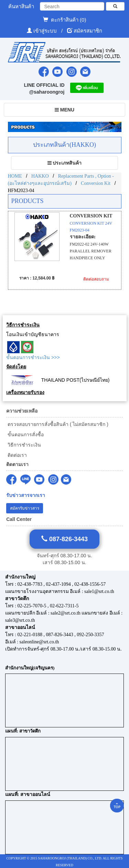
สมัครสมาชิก (88, 31)
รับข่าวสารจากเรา (26, 495)
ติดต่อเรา (17, 455)
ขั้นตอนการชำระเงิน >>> (33, 357)
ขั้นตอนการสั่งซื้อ (25, 435)
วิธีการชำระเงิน (24, 445)
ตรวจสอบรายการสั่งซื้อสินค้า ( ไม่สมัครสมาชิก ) (57, 424)
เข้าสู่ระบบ (46, 31)
